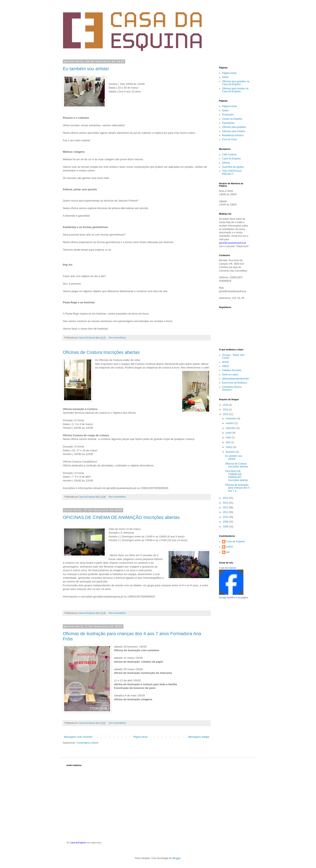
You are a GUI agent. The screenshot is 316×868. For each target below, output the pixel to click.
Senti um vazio (230, 375)
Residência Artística (233, 135)
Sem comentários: (118, 338)
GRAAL (226, 163)
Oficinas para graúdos (234, 127)
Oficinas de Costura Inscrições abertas (101, 352)
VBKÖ (225, 366)
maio (229, 437)
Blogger (177, 858)
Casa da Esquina (231, 159)
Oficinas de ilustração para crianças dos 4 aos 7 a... (237, 488)
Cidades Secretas (232, 370)
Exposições (228, 123)
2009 (226, 522)
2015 (226, 414)
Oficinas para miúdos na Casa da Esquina (235, 90)
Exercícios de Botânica (234, 383)
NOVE (226, 362)
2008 (226, 527)
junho (229, 433)
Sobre (225, 77)
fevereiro (231, 452)
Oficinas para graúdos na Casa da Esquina (236, 83)
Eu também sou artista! (86, 69)
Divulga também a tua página (234, 597)
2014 (226, 498)
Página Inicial (229, 106)
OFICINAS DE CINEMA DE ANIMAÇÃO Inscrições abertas (121, 517)
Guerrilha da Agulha (233, 167)
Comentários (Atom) (87, 743)
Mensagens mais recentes (78, 737)
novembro (232, 419)
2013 (226, 503)
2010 (226, 517)
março (229, 447)
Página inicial (140, 737)
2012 (226, 507)
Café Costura (229, 155)
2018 (226, 405)
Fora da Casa (229, 139)
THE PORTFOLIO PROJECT (232, 172)
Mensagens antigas (199, 737)
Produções (228, 115)
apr (228, 552)
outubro (230, 423)
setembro (231, 428)
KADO (230, 547)
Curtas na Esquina (232, 119)
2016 (226, 410)
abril (228, 442)
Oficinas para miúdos (234, 131)
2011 (226, 512)
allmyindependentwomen (236, 379)
